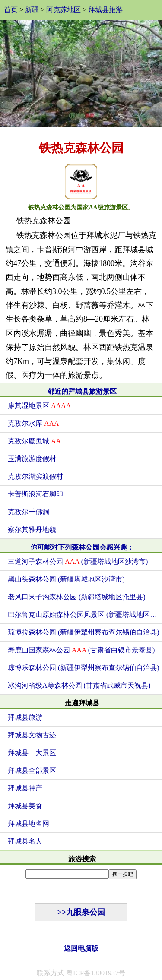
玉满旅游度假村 (32, 459)
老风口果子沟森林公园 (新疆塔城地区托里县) (77, 597)
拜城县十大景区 (32, 753)
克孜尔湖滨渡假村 (35, 476)
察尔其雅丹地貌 (32, 530)
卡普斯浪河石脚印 (35, 494)
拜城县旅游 (105, 10)
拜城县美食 (25, 806)
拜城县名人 (25, 841)
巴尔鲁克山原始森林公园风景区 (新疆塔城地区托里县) (85, 615)
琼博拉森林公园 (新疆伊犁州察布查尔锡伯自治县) (84, 632)
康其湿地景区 (39, 406)
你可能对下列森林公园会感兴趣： (82, 547)
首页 (11, 10)
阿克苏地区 (64, 10)
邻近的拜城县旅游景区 (82, 391)
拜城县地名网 (29, 824)
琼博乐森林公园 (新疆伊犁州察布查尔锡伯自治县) (84, 668)
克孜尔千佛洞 (29, 512)
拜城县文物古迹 (32, 735)
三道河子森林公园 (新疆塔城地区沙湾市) (78, 561)
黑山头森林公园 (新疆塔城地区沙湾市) (66, 579)
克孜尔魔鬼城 (34, 441)
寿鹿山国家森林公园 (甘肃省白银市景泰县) (81, 650)
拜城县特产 (25, 788)
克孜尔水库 (33, 423)
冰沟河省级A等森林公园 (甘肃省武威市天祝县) (79, 685)
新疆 (32, 10)
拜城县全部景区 (32, 770)
